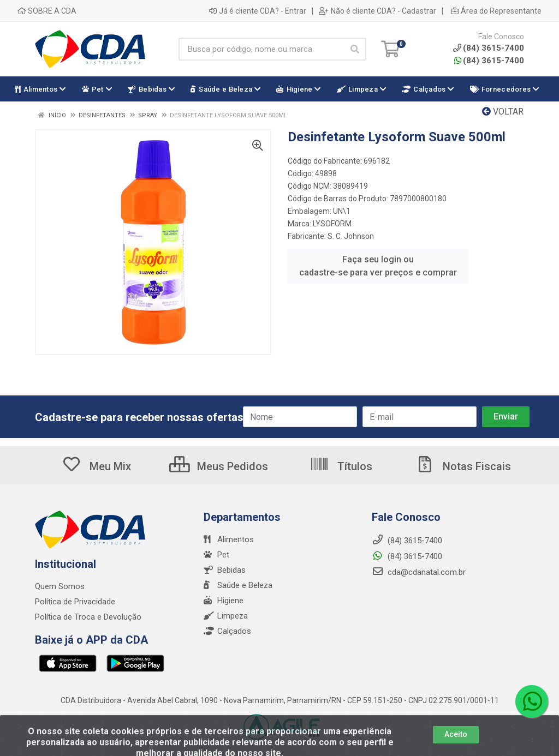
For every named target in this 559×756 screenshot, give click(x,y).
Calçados (227, 631)
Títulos (341, 466)
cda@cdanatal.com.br (419, 572)
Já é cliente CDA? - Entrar (258, 11)
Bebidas (225, 570)
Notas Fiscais (463, 466)
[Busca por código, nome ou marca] (261, 49)
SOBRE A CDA (47, 11)
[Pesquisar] (355, 49)
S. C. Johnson (351, 236)
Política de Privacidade (75, 602)
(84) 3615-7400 (489, 61)
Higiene (224, 601)
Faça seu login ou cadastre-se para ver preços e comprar (378, 266)
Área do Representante (496, 11)
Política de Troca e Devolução (88, 617)
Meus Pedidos (219, 466)
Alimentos (229, 539)
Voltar (503, 112)
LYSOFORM (332, 224)
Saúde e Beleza (238, 585)
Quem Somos (60, 586)
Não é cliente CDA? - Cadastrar (377, 11)
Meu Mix (96, 466)
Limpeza (226, 616)
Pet (216, 555)
